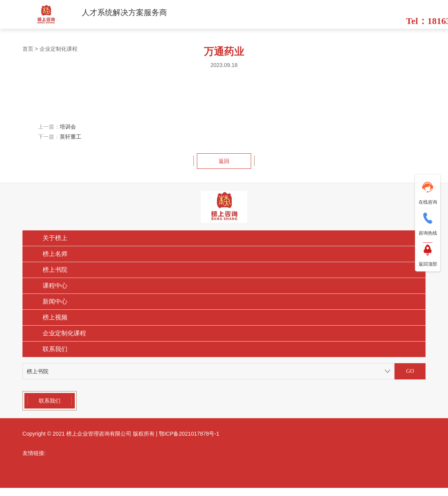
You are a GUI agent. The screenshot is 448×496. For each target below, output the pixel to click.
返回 (224, 161)
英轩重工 (71, 137)
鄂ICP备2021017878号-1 (189, 434)
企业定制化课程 (59, 49)
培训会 (68, 127)
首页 (28, 49)
